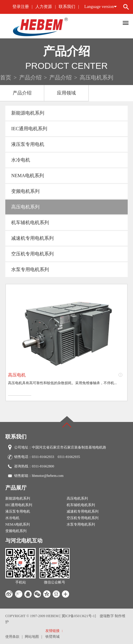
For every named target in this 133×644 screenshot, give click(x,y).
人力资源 (44, 7)
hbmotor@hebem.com (48, 476)
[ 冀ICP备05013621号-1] (78, 616)
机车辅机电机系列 (30, 222)
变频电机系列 (25, 191)
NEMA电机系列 (28, 176)
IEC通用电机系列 (29, 129)
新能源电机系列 (28, 113)
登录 (17, 7)
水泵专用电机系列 (30, 269)
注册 (25, 7)
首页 (6, 78)
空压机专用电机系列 (32, 254)
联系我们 (67, 7)
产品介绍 (30, 78)
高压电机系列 (25, 207)
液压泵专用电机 (28, 144)
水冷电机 (21, 160)
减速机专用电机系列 (32, 238)
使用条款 (12, 637)
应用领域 (66, 93)
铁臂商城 (52, 637)
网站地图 (32, 637)
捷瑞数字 (107, 616)
